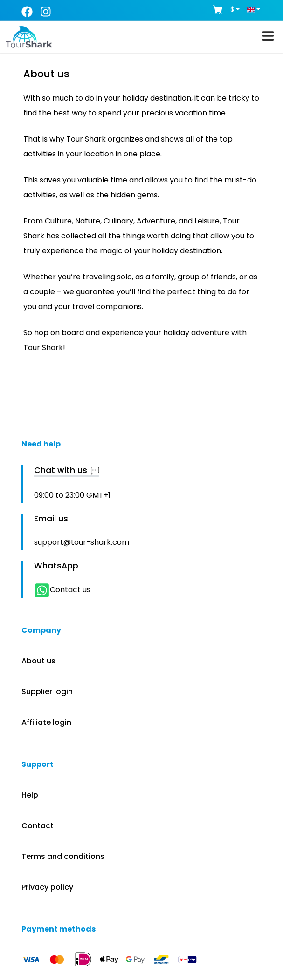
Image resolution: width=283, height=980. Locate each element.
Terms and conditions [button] (63, 856)
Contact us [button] (62, 590)
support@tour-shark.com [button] (82, 542)
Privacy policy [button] (47, 887)
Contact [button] (38, 826)
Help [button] (30, 795)
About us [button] (38, 661)
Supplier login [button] (47, 692)
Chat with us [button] (67, 471)
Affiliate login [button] (46, 722)
